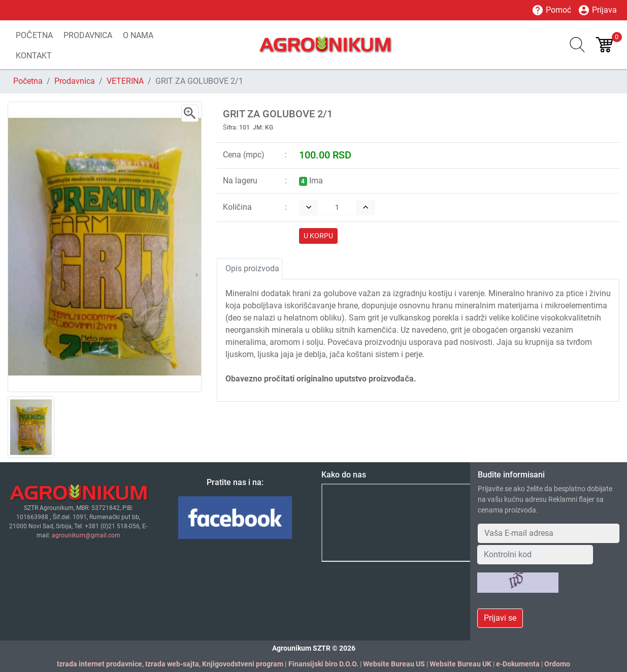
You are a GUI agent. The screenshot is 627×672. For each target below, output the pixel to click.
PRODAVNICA (88, 35)
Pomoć (551, 10)
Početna (28, 81)
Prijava (597, 10)
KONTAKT (34, 56)
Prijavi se (500, 618)
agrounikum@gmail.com (86, 535)
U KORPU (318, 236)
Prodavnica (75, 81)
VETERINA (125, 81)
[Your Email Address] (549, 533)
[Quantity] (337, 207)
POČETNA (34, 35)
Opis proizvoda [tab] (252, 268)
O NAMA (138, 35)
